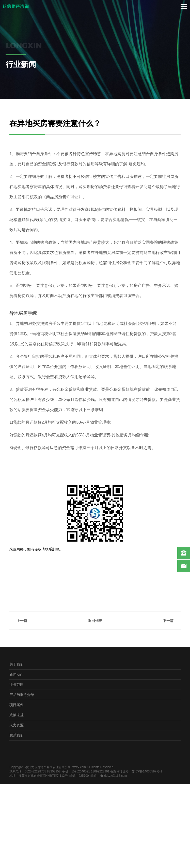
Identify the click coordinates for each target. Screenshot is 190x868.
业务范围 (17, 684)
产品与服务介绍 (22, 695)
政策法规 (17, 715)
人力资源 (17, 725)
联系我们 (17, 735)
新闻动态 (17, 674)
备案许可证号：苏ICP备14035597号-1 (136, 771)
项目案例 (17, 705)
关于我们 (17, 664)
